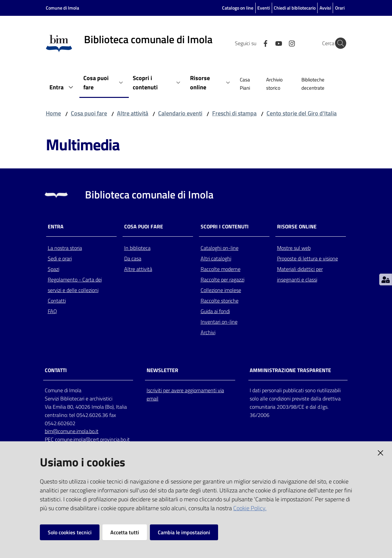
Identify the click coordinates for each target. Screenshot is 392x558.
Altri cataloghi (216, 258)
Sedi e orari (60, 258)
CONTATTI (56, 370)
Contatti (57, 301)
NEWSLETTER (162, 370)
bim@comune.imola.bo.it (72, 431)
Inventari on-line (219, 322)
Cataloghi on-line (220, 248)
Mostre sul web (294, 248)
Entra (56, 227)
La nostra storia (65, 248)
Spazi (54, 269)
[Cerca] (338, 43)
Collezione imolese (221, 290)
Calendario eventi (180, 113)
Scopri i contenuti (225, 227)
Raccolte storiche (220, 301)
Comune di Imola (62, 8)
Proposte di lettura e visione (308, 258)
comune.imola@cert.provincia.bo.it (92, 439)
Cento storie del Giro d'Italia (302, 113)
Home (53, 113)
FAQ (52, 311)
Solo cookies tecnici (70, 532)
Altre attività (133, 113)
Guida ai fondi (215, 311)
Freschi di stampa (234, 113)
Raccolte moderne (221, 269)
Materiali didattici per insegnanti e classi (300, 274)
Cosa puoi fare (89, 113)
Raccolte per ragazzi (223, 279)
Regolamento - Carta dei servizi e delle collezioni (75, 285)
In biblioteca (137, 248)
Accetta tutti (125, 532)
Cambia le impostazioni (184, 532)
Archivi (208, 332)
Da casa (133, 258)
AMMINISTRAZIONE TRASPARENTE (290, 370)
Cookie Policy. (250, 508)
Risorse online (297, 227)
